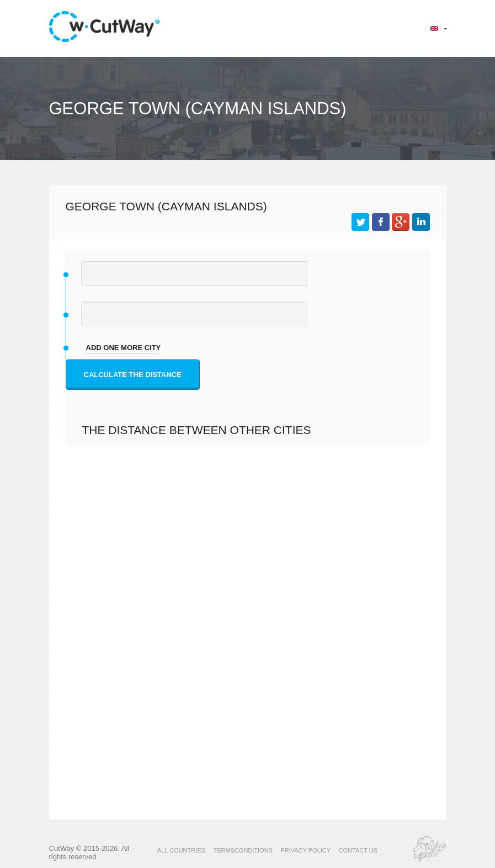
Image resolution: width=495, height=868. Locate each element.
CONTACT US (358, 850)
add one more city (124, 348)
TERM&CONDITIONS (243, 850)
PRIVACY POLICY (305, 850)
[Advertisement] (248, 560)
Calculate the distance (133, 375)
